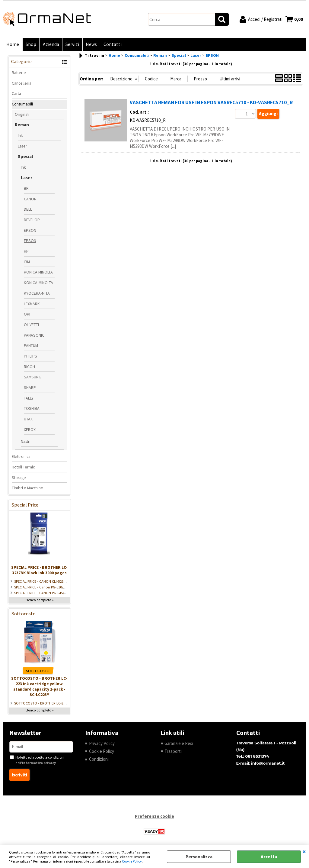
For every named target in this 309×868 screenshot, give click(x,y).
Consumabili (22, 104)
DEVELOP (32, 220)
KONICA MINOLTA (38, 273)
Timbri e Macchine (27, 488)
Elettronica (21, 457)
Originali (22, 115)
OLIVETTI (31, 325)
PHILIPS (30, 356)
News (90, 45)
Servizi (72, 45)
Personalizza (199, 857)
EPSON (30, 231)
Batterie (19, 73)
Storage (19, 478)
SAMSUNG (33, 377)
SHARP (30, 388)
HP (26, 252)
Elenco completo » (40, 600)
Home (13, 45)
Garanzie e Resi (179, 744)
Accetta (269, 857)
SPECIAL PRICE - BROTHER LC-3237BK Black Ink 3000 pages (39, 570)
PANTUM (31, 346)
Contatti (111, 45)
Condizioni (99, 760)
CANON (30, 199)
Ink (20, 136)
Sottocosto (23, 614)
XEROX (30, 430)
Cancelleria (22, 83)
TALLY (29, 398)
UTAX (28, 419)
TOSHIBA (32, 409)
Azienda (50, 45)
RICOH (29, 367)
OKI (27, 315)
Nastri (26, 442)
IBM (27, 262)
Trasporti (173, 751)
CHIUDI (304, 851)
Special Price (25, 505)
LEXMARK (32, 304)
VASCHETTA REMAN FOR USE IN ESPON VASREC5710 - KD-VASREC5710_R (211, 103)
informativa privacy (39, 763)
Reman (22, 125)
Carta (16, 94)
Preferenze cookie (154, 817)
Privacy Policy (102, 744)
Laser (22, 146)
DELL (28, 210)
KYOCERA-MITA (37, 293)
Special (25, 157)
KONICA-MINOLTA (38, 283)
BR (26, 189)
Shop (31, 45)
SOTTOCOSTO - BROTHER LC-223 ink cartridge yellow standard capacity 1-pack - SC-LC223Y (39, 687)
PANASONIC (34, 335)
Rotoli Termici (24, 467)
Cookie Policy (132, 861)
